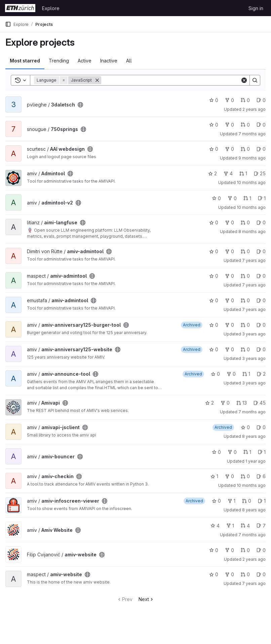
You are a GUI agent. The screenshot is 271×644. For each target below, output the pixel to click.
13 (242, 403)
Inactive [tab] (109, 61)
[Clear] (244, 80)
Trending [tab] (59, 61)
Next (146, 599)
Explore (51, 8)
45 (260, 403)
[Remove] (97, 80)
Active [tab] (85, 61)
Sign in (256, 8)
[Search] (171, 80)
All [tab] (129, 61)
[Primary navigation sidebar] (8, 24)
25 (260, 173)
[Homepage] (20, 8)
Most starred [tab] (25, 61)
